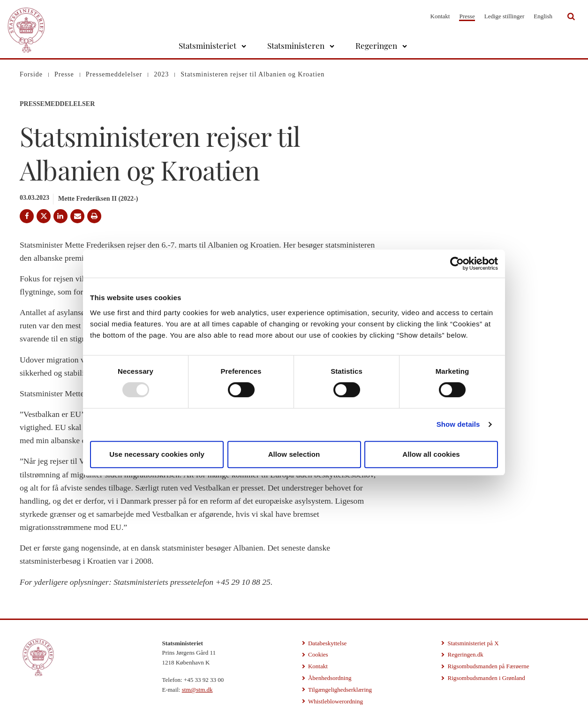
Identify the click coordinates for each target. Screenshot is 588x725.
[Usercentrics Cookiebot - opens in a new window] (457, 264)
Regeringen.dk (465, 654)
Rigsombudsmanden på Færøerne (488, 666)
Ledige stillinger (505, 16)
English (543, 16)
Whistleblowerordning (335, 701)
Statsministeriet (207, 45)
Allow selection (294, 454)
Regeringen (376, 45)
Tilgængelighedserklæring (340, 690)
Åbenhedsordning (330, 678)
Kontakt (440, 16)
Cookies (318, 654)
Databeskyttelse (327, 643)
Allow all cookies (431, 454)
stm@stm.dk (197, 690)
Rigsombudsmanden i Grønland (486, 678)
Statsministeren (296, 45)
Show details (458, 424)
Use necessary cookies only (157, 454)
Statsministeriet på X (473, 643)
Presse (467, 16)
